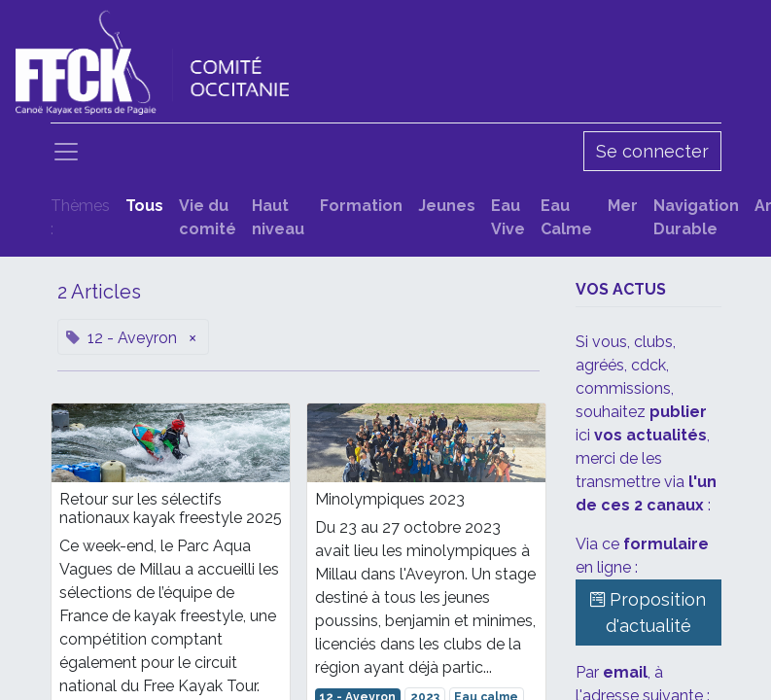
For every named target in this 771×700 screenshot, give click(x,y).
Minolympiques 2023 (390, 499)
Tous (144, 206)
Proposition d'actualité (648, 612)
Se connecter (652, 151)
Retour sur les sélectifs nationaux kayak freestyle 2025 (171, 508)
